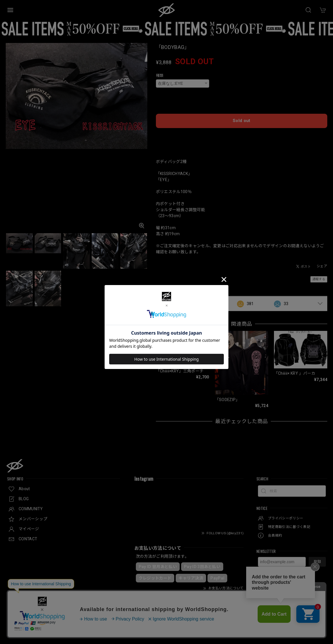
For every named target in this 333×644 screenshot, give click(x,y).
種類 (160, 75)
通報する (319, 275)
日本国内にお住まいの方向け (242, 132)
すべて (174, 299)
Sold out (242, 117)
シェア (322, 262)
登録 (317, 557)
